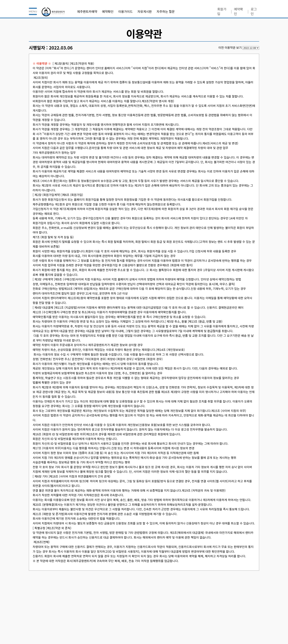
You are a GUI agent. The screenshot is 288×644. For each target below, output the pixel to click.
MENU (33, 11)
